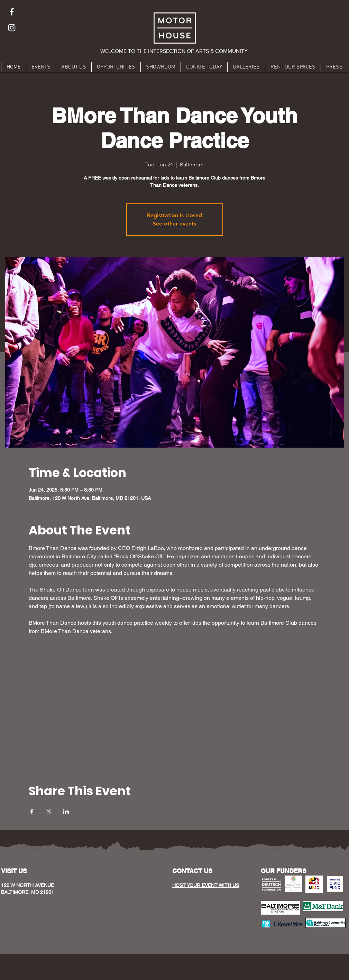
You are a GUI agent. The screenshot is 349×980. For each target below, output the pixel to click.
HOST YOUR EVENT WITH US (206, 885)
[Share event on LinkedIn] (66, 812)
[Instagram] (12, 28)
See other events (174, 224)
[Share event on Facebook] (32, 812)
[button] (174, 51)
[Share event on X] (49, 812)
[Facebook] (12, 12)
